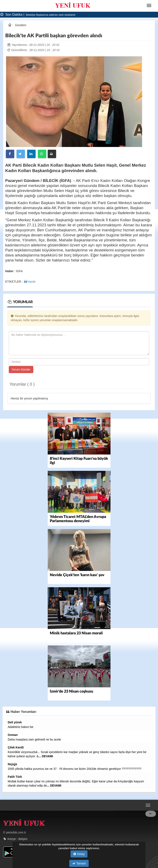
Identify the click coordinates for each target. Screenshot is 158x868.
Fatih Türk (15, 777)
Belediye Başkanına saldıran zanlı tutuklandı (50, 15)
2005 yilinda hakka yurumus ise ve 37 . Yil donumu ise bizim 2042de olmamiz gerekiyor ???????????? (75, 769)
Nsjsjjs (12, 764)
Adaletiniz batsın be (21, 727)
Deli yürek (15, 722)
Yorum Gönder (21, 370)
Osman (13, 735)
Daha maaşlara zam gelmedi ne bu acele (34, 739)
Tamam (79, 863)
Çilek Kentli (16, 747)
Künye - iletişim (17, 839)
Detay (79, 854)
